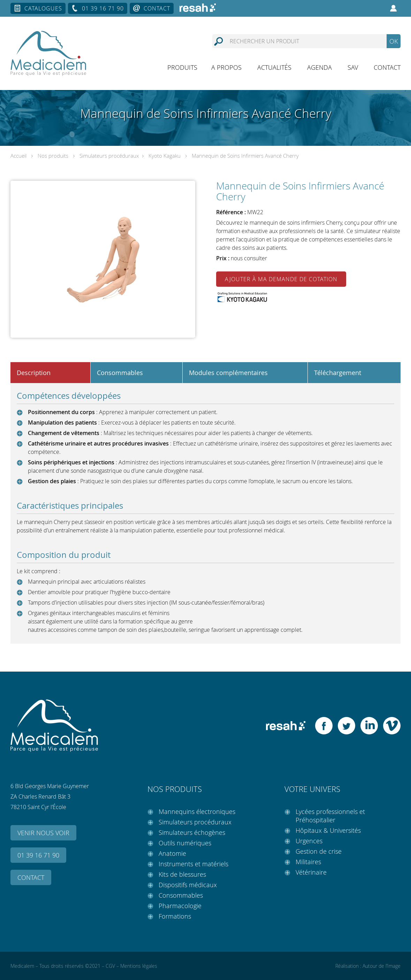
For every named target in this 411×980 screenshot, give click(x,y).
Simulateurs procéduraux (109, 156)
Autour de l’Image (382, 966)
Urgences (309, 841)
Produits (182, 67)
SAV (353, 67)
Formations (175, 916)
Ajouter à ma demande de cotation (281, 279)
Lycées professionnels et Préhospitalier (330, 816)
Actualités (274, 67)
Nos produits (53, 156)
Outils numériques (185, 843)
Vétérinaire (311, 872)
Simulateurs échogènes (192, 832)
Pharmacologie (180, 906)
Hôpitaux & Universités (328, 830)
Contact (157, 8)
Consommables (181, 895)
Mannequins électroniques (197, 811)
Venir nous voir (43, 833)
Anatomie (172, 853)
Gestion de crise (319, 851)
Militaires (308, 862)
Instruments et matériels (193, 864)
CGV (110, 966)
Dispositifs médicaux (188, 885)
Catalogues (43, 8)
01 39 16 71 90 (103, 8)
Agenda (319, 67)
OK (394, 41)
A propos (226, 67)
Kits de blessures (182, 874)
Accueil (18, 156)
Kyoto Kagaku (165, 156)
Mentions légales (139, 966)
